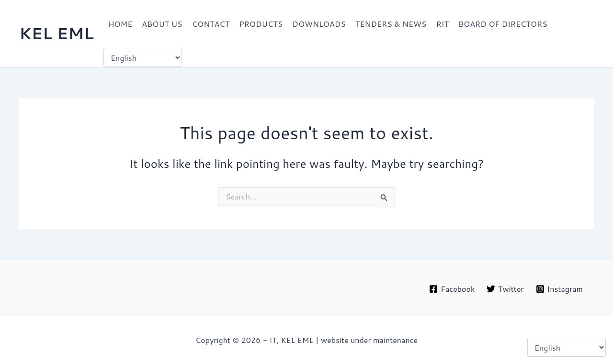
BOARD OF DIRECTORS (503, 24)
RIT (443, 24)
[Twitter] (505, 289)
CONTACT (211, 24)
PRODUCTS (261, 24)
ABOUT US (162, 24)
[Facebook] (452, 289)
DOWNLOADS (319, 24)
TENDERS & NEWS (391, 24)
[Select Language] (143, 57)
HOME (120, 24)
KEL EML (57, 33)
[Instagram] (559, 289)
